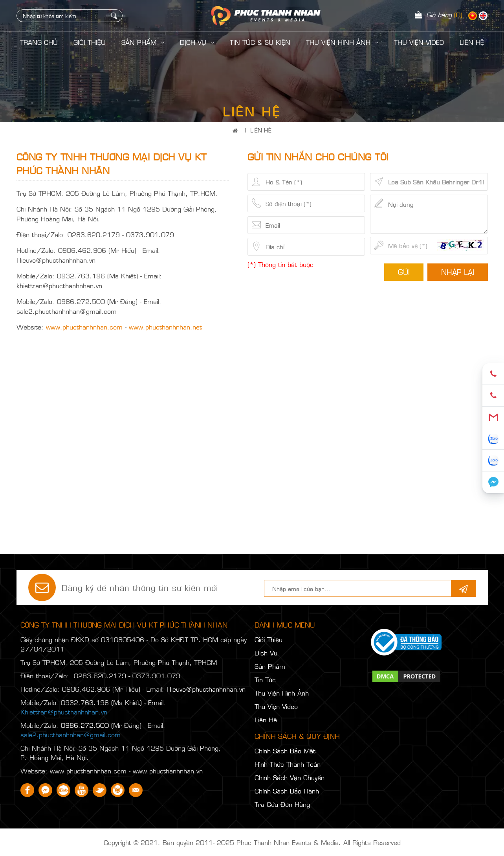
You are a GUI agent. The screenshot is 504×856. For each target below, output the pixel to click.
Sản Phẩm (143, 42)
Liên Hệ (261, 130)
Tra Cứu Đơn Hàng (282, 804)
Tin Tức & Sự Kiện (260, 42)
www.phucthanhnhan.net (165, 327)
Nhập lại (458, 272)
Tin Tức (265, 679)
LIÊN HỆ (472, 42)
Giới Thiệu (90, 42)
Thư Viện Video (419, 42)
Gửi (404, 272)
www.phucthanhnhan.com (84, 327)
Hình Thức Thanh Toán (288, 764)
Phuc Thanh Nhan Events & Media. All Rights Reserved (319, 842)
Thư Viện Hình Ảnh (342, 42)
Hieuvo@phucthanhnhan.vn (206, 689)
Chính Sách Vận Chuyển (290, 777)
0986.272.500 (85, 725)
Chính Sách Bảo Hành (287, 791)
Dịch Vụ (197, 42)
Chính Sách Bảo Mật (285, 751)
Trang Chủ (39, 42)
